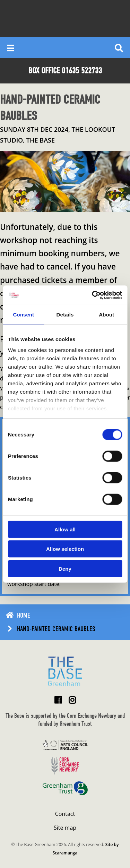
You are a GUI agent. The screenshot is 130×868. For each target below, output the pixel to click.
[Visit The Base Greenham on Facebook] (58, 700)
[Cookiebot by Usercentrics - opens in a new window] (93, 295)
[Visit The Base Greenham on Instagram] (72, 700)
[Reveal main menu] (11, 48)
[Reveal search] (119, 48)
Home (24, 615)
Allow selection (65, 549)
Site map (65, 828)
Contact (65, 814)
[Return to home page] (65, 671)
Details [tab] (65, 314)
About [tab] (106, 314)
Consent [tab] (23, 314)
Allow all (65, 529)
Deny (65, 568)
